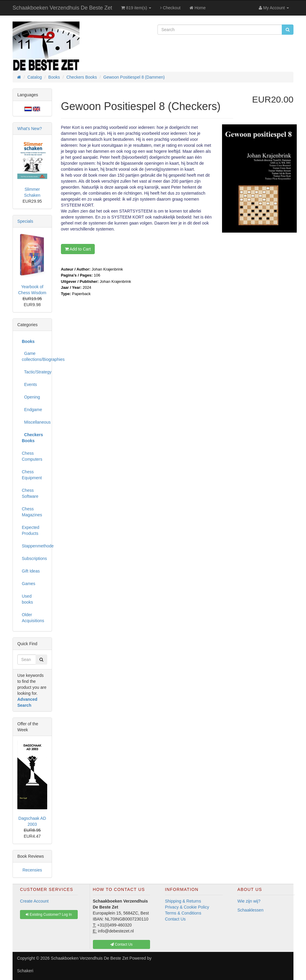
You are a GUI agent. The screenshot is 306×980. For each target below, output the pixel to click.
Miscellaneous (35, 422)
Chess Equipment (32, 475)
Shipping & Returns (183, 901)
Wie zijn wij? (249, 901)
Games (29, 584)
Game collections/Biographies (35, 356)
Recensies (32, 870)
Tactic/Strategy (35, 372)
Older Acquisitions (33, 618)
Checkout (170, 8)
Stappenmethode (35, 546)
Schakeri (25, 971)
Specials (25, 221)
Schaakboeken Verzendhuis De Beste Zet (62, 8)
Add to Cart (78, 249)
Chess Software (30, 493)
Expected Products (30, 530)
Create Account (34, 901)
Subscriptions (34, 558)
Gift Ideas (31, 571)
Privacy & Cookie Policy (187, 907)
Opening (31, 397)
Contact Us (175, 919)
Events (29, 384)
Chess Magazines (32, 512)
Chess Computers (32, 456)
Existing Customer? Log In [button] (49, 915)
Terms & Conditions (183, 913)
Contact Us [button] (121, 944)
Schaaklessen (251, 910)
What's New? (30, 129)
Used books (27, 599)
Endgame (32, 410)
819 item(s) (136, 8)
